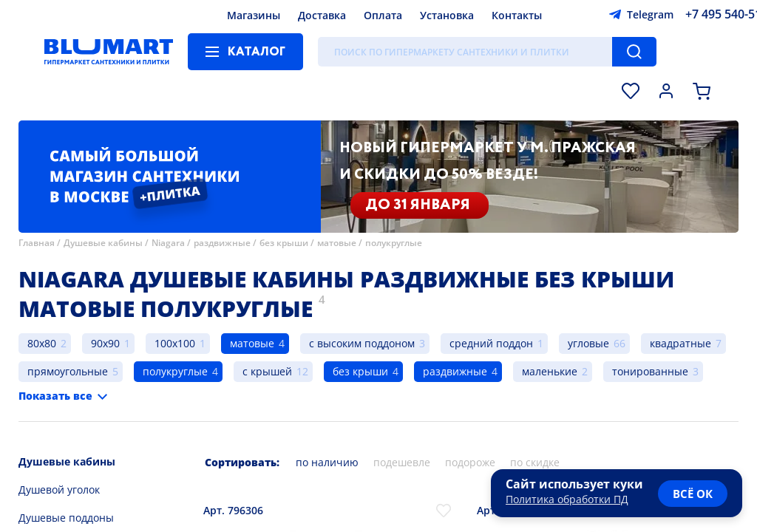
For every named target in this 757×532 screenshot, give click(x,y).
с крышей (267, 371)
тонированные (650, 371)
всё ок (693, 494)
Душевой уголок (59, 490)
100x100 (175, 343)
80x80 (42, 343)
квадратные (680, 343)
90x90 (105, 343)
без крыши (284, 243)
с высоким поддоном (362, 343)
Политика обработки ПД (567, 499)
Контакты (517, 15)
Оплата (383, 15)
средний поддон (491, 343)
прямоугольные (68, 371)
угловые (588, 343)
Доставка (322, 15)
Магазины (254, 15)
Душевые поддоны (66, 518)
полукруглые (394, 243)
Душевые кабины (103, 243)
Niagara (168, 243)
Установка (447, 15)
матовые (337, 243)
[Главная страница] (109, 52)
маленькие (550, 371)
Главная (37, 243)
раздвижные (222, 243)
